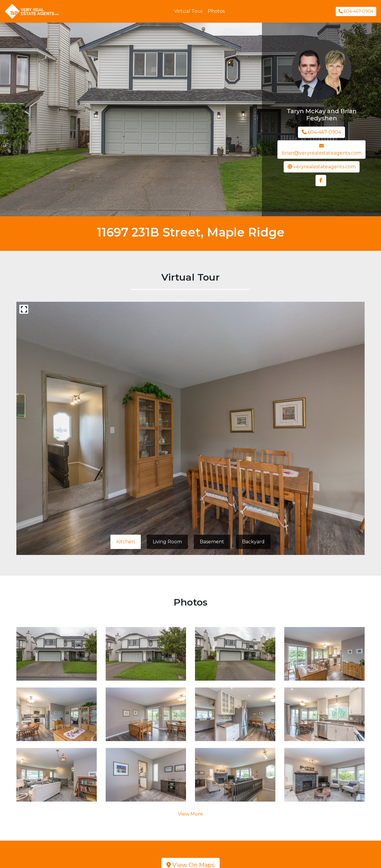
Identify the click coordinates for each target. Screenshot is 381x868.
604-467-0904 (356, 11)
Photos (216, 11)
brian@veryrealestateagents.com (322, 150)
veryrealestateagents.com (322, 167)
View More (190, 814)
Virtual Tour (189, 11)
